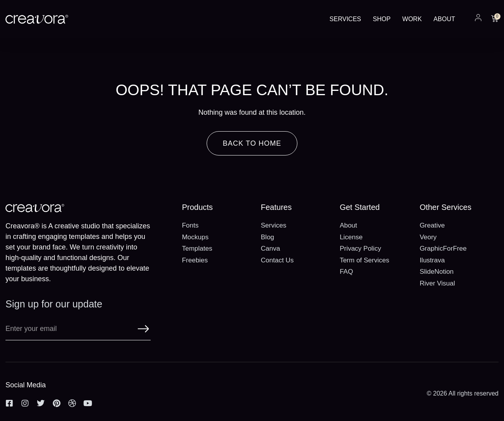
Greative (432, 225)
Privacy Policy (360, 248)
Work (412, 19)
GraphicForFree (443, 248)
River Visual (437, 283)
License (351, 237)
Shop (382, 19)
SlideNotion (436, 272)
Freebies (195, 260)
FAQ (346, 272)
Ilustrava (432, 260)
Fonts (190, 225)
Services (345, 19)
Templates (197, 248)
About (444, 19)
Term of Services (364, 260)
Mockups (195, 237)
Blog (268, 237)
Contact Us (277, 260)
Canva (271, 248)
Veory (428, 237)
